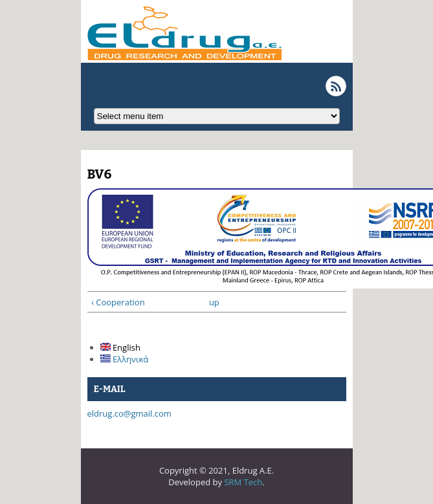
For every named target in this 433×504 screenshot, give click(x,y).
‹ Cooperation (118, 302)
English (120, 347)
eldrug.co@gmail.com (129, 413)
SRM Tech (243, 482)
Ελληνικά (125, 359)
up (214, 302)
